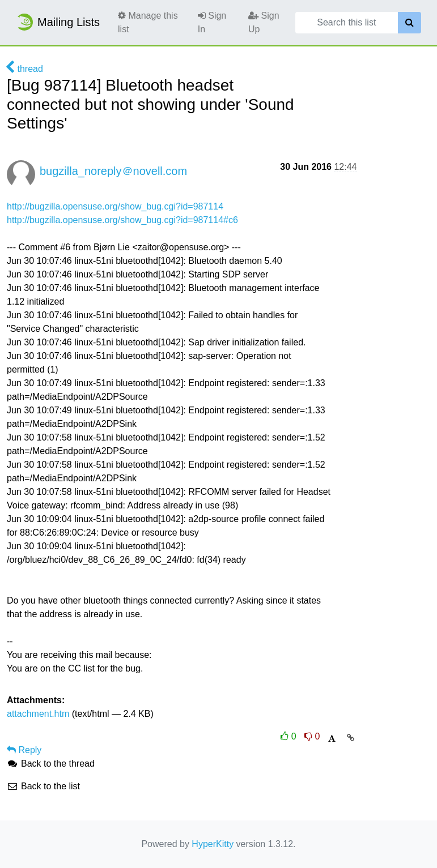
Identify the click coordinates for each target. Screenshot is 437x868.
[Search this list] (347, 23)
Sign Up (264, 22)
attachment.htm (38, 714)
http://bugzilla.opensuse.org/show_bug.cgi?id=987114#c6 (122, 220)
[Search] (410, 23)
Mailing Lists (58, 22)
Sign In (212, 22)
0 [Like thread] (290, 736)
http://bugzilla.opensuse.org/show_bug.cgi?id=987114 (115, 206)
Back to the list (43, 786)
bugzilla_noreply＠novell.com (113, 171)
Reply (24, 750)
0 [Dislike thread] (312, 736)
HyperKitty (213, 844)
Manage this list (148, 22)
